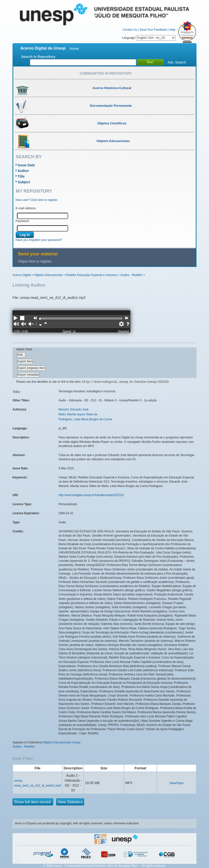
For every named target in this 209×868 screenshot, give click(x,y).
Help (172, 30)
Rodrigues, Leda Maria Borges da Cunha (85, 419)
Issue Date (26, 165)
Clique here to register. (35, 261)
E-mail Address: (26, 208)
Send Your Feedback (153, 30)
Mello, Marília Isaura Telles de (78, 414)
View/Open (176, 783)
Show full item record (33, 802)
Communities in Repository (106, 73)
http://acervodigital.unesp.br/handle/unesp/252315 (91, 495)
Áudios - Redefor (131, 275)
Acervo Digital (22, 275)
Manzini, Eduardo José (74, 409)
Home (74, 49)
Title (21, 176)
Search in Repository (38, 57)
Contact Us (130, 30)
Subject (24, 182)
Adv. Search (177, 62)
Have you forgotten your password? (39, 240)
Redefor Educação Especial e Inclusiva (91, 275)
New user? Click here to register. (37, 200)
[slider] (40, 319)
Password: (23, 221)
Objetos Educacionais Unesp (62, 742)
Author (23, 171)
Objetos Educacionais (48, 275)
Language (149, 38)
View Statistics (70, 802)
